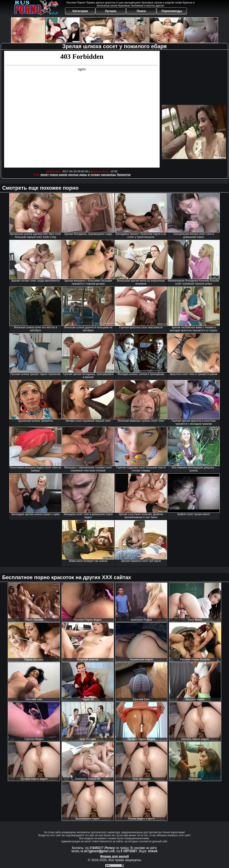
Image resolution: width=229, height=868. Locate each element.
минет (45, 175)
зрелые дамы (78, 175)
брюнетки (124, 175)
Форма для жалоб (114, 856)
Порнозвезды (172, 11)
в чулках (94, 175)
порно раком (59, 175)
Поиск (141, 11)
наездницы (108, 175)
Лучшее (111, 11)
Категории (80, 11)
